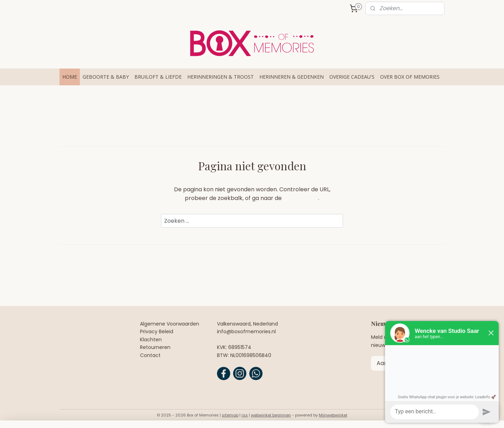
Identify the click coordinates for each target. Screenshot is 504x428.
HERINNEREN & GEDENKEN (292, 77)
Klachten (151, 340)
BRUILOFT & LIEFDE (158, 77)
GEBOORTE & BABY (106, 77)
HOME (70, 77)
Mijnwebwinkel (333, 415)
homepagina (301, 198)
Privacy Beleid (157, 331)
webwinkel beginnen (271, 415)
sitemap (230, 415)
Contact (150, 355)
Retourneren (155, 347)
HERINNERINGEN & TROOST (220, 77)
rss (245, 415)
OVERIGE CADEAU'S (352, 77)
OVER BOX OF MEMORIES (410, 77)
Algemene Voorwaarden (170, 324)
